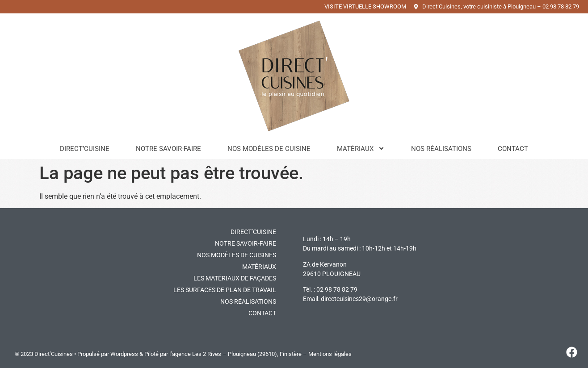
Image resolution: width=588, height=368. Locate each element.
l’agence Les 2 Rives (195, 354)
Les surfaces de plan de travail (225, 290)
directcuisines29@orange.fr (359, 299)
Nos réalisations (441, 149)
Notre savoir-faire (168, 149)
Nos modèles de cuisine (269, 149)
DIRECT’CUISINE (253, 232)
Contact (513, 149)
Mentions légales (330, 354)
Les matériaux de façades (235, 278)
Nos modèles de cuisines (237, 255)
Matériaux (361, 148)
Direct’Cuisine (85, 149)
